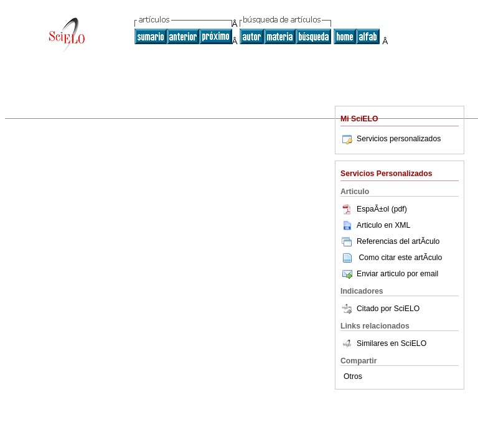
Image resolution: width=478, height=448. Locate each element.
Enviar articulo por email (389, 274)
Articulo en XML (375, 225)
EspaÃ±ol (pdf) (374, 209)
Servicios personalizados (391, 139)
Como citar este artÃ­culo (400, 258)
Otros (353, 376)
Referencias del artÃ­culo (390, 241)
